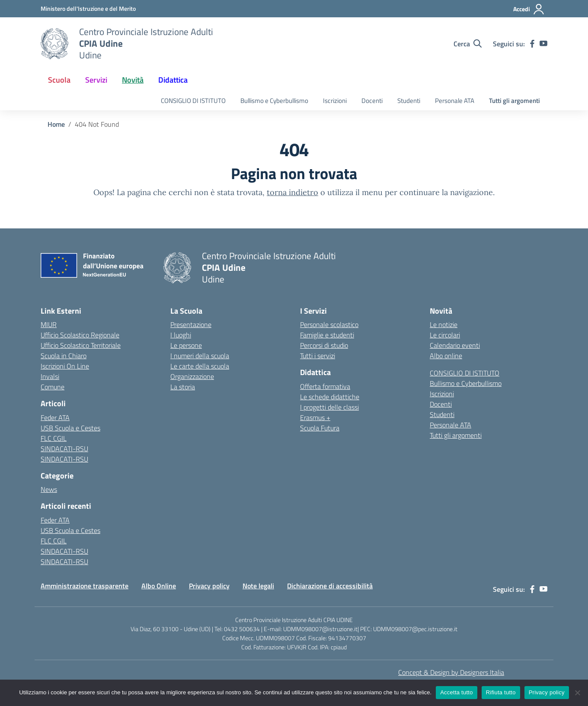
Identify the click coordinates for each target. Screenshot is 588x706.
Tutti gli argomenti (514, 101)
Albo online (446, 356)
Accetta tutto (457, 692)
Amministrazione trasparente (85, 586)
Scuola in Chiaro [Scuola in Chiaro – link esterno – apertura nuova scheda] (64, 356)
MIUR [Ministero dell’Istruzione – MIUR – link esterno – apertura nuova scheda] (49, 324)
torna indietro (292, 192)
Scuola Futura (320, 428)
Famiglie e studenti (327, 335)
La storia (183, 387)
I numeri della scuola (200, 356)
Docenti (372, 101)
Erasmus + (315, 417)
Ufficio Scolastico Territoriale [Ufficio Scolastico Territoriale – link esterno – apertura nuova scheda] (81, 345)
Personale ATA (455, 101)
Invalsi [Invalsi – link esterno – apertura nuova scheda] (50, 376)
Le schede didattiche (330, 397)
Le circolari (445, 335)
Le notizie (444, 324)
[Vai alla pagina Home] (56, 124)
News (49, 489)
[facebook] (532, 44)
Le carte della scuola (200, 366)
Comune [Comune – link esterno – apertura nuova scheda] (53, 387)
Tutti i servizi (318, 356)
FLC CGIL (54, 438)
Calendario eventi (455, 345)
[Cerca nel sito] (468, 44)
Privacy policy (209, 586)
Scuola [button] (59, 80)
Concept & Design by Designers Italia (451, 672)
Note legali (258, 586)
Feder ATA (55, 417)
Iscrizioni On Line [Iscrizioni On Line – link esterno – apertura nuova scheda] (65, 366)
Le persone (186, 345)
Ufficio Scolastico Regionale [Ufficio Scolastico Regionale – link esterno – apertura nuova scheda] (80, 335)
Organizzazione (192, 376)
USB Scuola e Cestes (70, 428)
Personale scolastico (329, 324)
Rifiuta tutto (501, 692)
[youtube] (543, 44)
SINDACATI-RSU (64, 449)
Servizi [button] (96, 80)
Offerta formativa (325, 386)
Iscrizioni (335, 101)
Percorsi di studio (324, 345)
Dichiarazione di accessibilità (330, 586)
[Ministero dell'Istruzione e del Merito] (88, 8)
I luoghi (181, 335)
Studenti (409, 101)
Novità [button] (133, 80)
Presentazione (191, 324)
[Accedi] (529, 9)
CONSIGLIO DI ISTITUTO (193, 101)
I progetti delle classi (329, 407)
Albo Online (159, 586)
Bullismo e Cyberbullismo (274, 101)
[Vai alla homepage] (54, 44)
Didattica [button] (173, 80)
